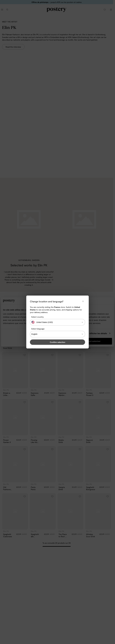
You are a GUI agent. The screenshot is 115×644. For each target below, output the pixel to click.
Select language (38, 329)
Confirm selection (58, 342)
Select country (37, 317)
